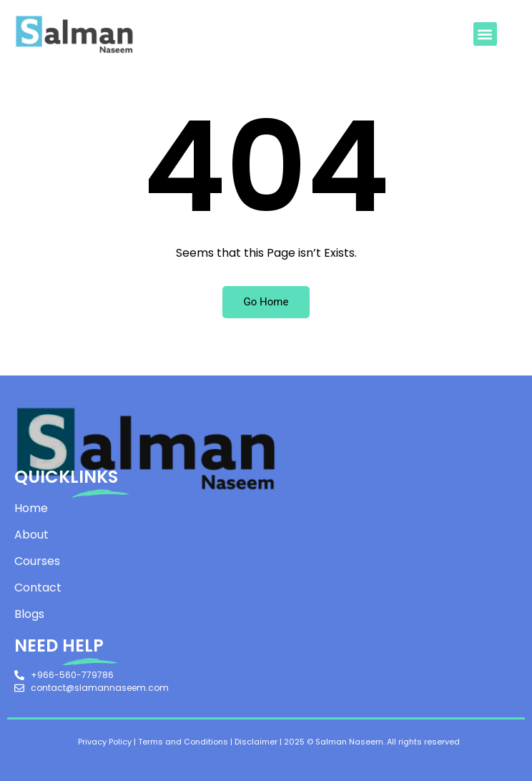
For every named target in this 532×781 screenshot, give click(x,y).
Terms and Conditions (183, 742)
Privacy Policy (105, 742)
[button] (485, 34)
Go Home (266, 302)
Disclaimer (256, 742)
